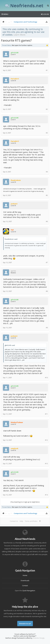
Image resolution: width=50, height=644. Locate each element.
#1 (47, 70)
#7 (47, 263)
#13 (46, 464)
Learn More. (20, 35)
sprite (13, 271)
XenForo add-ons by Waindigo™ (25, 636)
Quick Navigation (29, 591)
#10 (46, 378)
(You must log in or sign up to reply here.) (25, 502)
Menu (5, 14)
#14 (46, 495)
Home (25, 575)
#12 (46, 440)
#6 (47, 221)
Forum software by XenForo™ (25, 634)
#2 (47, 109)
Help (21, 521)
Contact (25, 586)
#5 (47, 195)
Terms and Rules (31, 521)
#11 (46, 414)
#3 (47, 133)
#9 (47, 328)
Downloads (25, 580)
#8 (47, 291)
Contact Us (14, 521)
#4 (47, 172)
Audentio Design (38, 638)
